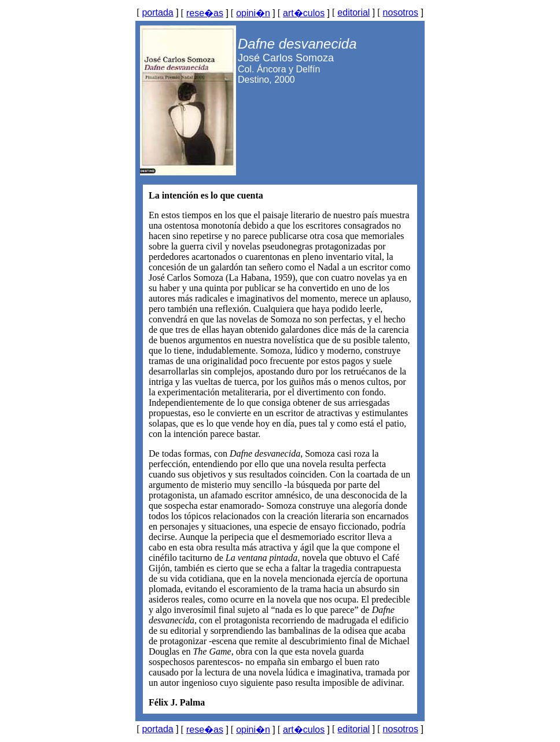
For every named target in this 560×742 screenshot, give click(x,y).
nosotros (401, 12)
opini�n (253, 13)
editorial (353, 12)
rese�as (205, 13)
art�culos (304, 13)
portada (157, 12)
